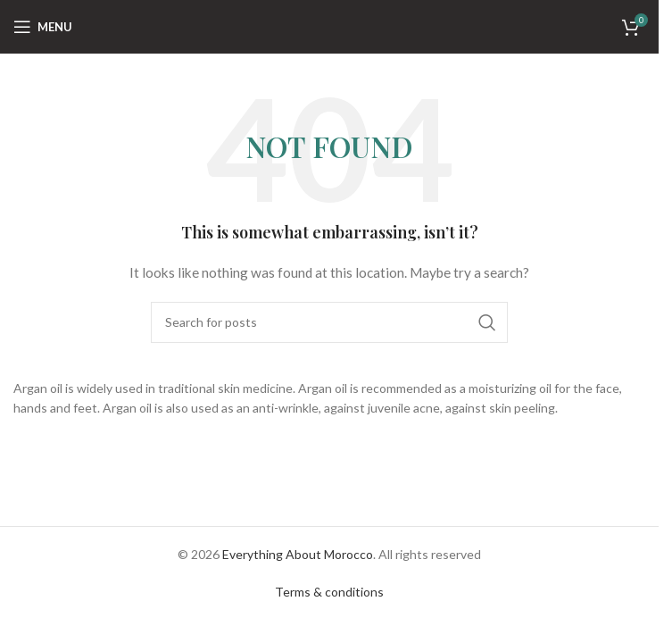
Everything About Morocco (298, 554)
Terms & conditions (329, 592)
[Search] (329, 322)
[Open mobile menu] (43, 27)
